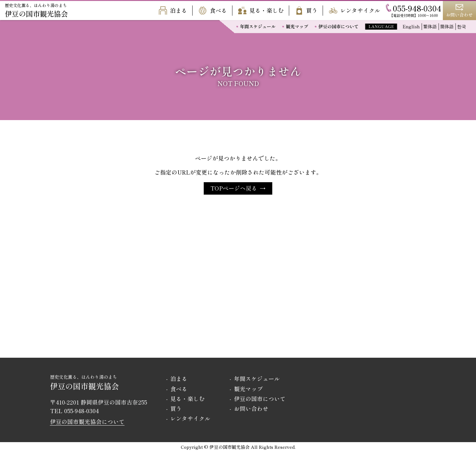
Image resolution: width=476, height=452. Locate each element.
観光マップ (297, 26)
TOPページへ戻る (234, 188)
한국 (462, 26)
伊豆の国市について (339, 26)
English (411, 26)
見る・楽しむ (261, 11)
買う (306, 11)
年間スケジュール (258, 26)
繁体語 (430, 26)
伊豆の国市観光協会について (87, 422)
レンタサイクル (355, 11)
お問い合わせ (251, 409)
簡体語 (447, 26)
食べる (212, 11)
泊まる (173, 11)
